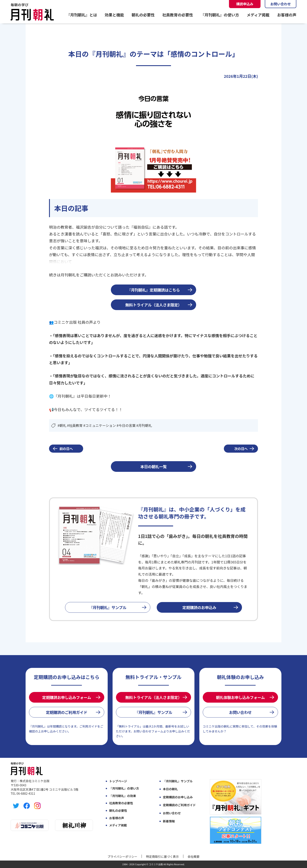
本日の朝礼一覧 (153, 466)
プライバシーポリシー (122, 856)
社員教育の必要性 (178, 15)
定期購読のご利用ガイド (67, 712)
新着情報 (169, 821)
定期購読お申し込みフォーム (67, 697)
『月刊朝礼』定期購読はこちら (154, 290)
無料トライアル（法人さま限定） (153, 305)
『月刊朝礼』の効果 (123, 796)
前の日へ (66, 449)
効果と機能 (114, 15)
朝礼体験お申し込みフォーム (240, 697)
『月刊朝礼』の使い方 (220, 15)
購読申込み (245, 4)
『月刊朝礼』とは (82, 15)
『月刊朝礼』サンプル (108, 607)
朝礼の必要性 (143, 15)
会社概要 (194, 856)
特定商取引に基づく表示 (162, 856)
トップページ (118, 781)
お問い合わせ (281, 4)
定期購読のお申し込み (178, 797)
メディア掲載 (258, 15)
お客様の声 (287, 15)
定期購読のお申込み (199, 607)
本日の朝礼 (170, 789)
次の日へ (241, 449)
